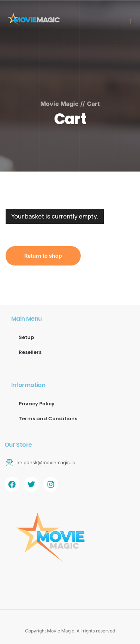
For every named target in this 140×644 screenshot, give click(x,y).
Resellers (30, 352)
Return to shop (43, 256)
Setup (26, 337)
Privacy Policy (37, 404)
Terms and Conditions (48, 419)
